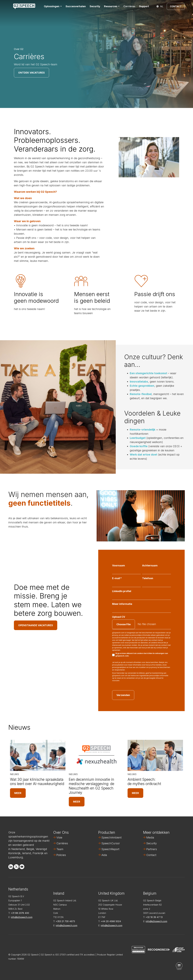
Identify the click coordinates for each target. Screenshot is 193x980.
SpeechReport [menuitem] (110, 849)
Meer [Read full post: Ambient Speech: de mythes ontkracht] (135, 793)
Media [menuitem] (150, 838)
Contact (176, 6)
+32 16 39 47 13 (154, 917)
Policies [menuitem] (61, 855)
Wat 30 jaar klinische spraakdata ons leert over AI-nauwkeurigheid (37, 782)
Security (95, 6)
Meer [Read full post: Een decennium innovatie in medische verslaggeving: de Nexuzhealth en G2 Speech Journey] (77, 802)
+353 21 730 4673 (65, 921)
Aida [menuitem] (104, 855)
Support (144, 6)
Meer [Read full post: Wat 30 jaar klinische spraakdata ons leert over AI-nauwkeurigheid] (18, 793)
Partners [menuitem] (152, 849)
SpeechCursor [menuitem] (111, 843)
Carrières (129, 6)
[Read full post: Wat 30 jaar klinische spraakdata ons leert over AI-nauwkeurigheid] (38, 755)
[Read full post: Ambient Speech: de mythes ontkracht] (155, 755)
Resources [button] (111, 6)
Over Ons (61, 832)
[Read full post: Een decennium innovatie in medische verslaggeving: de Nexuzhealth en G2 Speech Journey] (96, 755)
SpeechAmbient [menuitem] (112, 838)
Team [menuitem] (60, 849)
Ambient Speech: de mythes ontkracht (144, 782)
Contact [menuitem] (151, 855)
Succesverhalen (76, 6)
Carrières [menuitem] (62, 843)
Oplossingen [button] (52, 6)
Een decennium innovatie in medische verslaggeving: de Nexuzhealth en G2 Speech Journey (91, 786)
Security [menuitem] (152, 843)
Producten (107, 832)
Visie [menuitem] (59, 838)
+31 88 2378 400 (20, 913)
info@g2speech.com (22, 917)
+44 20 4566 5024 (111, 921)
